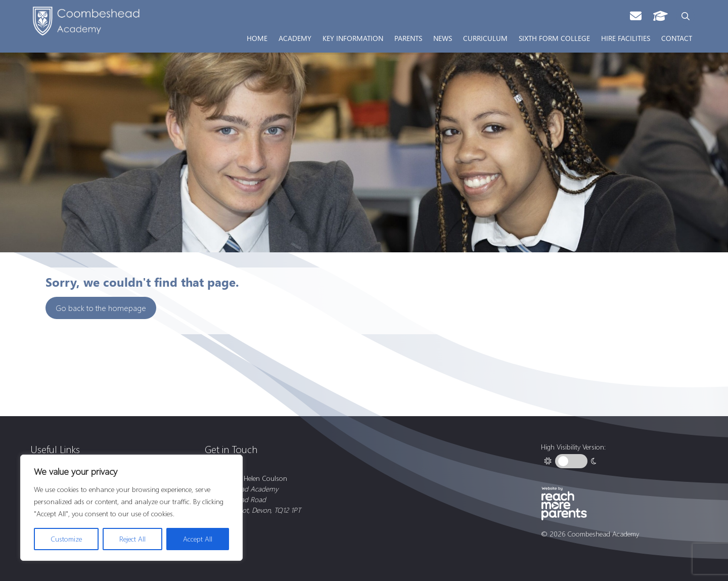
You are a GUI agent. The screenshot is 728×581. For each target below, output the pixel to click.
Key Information (353, 38)
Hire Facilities (626, 38)
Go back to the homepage (101, 308)
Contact (677, 38)
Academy (295, 38)
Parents (408, 38)
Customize (66, 539)
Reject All (132, 539)
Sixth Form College (554, 38)
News (443, 38)
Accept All (198, 539)
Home (257, 38)
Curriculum (485, 38)
